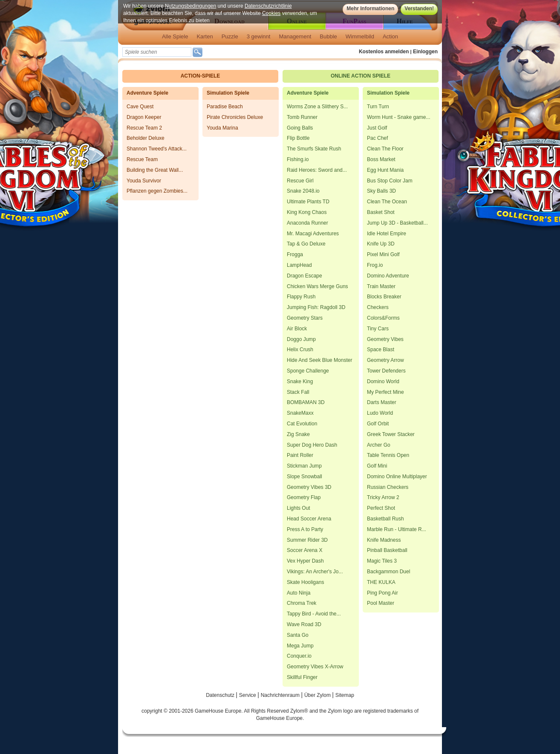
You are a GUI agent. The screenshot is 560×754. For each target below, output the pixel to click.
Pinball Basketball (387, 550)
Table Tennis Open (388, 455)
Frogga (295, 254)
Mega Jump (300, 646)
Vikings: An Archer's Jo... (315, 572)
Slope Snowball (305, 477)
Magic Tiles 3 (382, 561)
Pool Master (381, 603)
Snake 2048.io (303, 191)
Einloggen (425, 52)
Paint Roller (300, 455)
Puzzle (230, 36)
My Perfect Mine (385, 392)
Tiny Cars (378, 329)
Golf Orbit (378, 424)
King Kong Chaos (307, 212)
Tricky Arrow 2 (383, 497)
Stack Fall (298, 392)
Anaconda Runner (307, 223)
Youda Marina (222, 128)
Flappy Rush (301, 297)
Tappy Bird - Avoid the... (314, 614)
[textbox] (157, 52)
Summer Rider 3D (307, 540)
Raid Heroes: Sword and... (317, 170)
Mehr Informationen (370, 9)
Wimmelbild (360, 36)
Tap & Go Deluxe (306, 244)
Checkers (378, 307)
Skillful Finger (302, 677)
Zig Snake (298, 434)
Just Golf (377, 128)
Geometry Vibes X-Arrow (315, 667)
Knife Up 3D (381, 244)
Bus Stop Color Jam (390, 181)
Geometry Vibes (385, 339)
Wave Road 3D (304, 624)
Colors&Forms (383, 318)
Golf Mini (377, 466)
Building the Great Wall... (155, 170)
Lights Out (299, 508)
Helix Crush (300, 350)
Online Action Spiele (361, 76)
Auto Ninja (299, 593)
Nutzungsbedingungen (191, 6)
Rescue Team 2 (144, 128)
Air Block (297, 329)
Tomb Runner (302, 117)
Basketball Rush (385, 519)
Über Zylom (318, 695)
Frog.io (375, 265)
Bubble (328, 36)
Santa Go (298, 635)
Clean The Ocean (387, 202)
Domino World (383, 381)
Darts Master (382, 402)
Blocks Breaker (384, 297)
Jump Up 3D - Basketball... (397, 223)
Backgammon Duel (388, 572)
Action (390, 36)
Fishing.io (298, 159)
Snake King (300, 381)
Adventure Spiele (147, 93)
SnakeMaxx (300, 413)
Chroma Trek (302, 603)
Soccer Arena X (305, 550)
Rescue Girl (300, 181)
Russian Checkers (388, 487)
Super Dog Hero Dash (312, 445)
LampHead (299, 265)
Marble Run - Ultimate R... (397, 529)
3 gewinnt (259, 36)
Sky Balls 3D (381, 191)
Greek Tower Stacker (391, 434)
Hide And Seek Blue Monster (319, 360)
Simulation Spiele (228, 93)
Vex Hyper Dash (305, 561)
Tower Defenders (386, 371)
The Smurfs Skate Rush (314, 149)
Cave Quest (140, 107)
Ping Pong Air (382, 593)
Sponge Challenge (308, 371)
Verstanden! (419, 9)
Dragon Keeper (144, 117)
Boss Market (381, 159)
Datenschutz (221, 695)
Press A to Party (305, 529)
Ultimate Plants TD (308, 202)
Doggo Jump (301, 339)
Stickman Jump (304, 466)
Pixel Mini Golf (383, 254)
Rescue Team (142, 159)
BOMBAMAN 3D (306, 402)
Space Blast (381, 350)
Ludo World (380, 413)
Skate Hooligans (305, 582)
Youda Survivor (144, 181)
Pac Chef (377, 138)
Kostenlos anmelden (384, 52)
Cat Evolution (302, 424)
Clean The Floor (385, 149)
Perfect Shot (381, 508)
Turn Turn (378, 107)
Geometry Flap (304, 497)
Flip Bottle (298, 138)
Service (248, 695)
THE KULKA (381, 582)
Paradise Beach (225, 107)
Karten (205, 36)
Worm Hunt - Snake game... (399, 117)
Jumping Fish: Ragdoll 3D (316, 307)
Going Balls (300, 128)
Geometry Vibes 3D (309, 487)
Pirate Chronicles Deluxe (235, 117)
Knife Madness (384, 540)
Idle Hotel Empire (387, 234)
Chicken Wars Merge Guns (318, 286)
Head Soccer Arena (309, 519)
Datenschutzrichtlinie (268, 6)
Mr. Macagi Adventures (313, 234)
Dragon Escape (305, 276)
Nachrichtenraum (281, 695)
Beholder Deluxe (146, 138)
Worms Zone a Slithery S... (317, 107)
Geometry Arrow (385, 360)
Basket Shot (381, 212)
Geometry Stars (305, 318)
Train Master (381, 286)
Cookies (271, 13)
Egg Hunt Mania (385, 170)
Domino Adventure (388, 276)
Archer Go (379, 445)
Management (295, 36)
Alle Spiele (175, 36)
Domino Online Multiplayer (397, 477)
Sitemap (345, 695)
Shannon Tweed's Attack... (157, 149)
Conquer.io (299, 656)
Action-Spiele (201, 76)
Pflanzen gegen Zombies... (157, 191)
